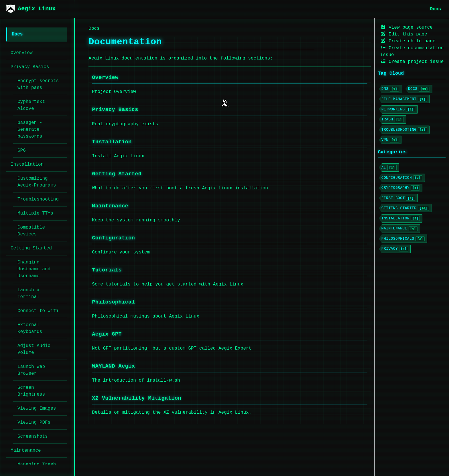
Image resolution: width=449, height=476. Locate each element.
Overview (105, 78)
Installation (112, 142)
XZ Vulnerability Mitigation (136, 398)
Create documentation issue (412, 51)
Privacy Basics (115, 110)
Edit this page (404, 34)
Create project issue (412, 62)
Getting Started (117, 174)
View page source (406, 27)
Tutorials (107, 270)
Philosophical (113, 302)
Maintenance (110, 206)
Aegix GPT (107, 334)
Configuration (113, 238)
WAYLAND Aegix (113, 366)
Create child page (408, 41)
